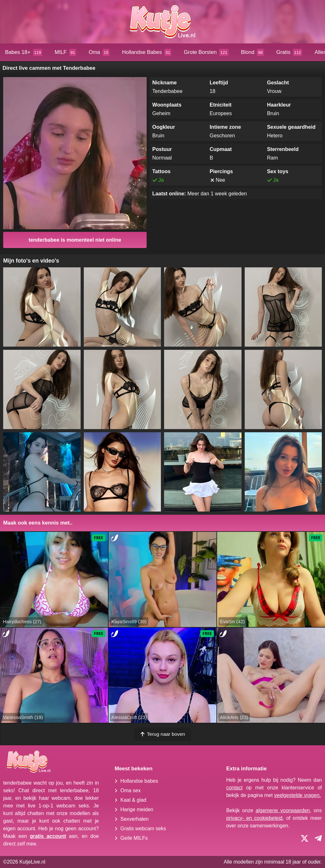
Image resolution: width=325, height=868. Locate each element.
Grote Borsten (206, 52)
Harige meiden (137, 809)
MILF (65, 52)
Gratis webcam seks (143, 829)
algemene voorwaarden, (284, 810)
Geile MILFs (134, 838)
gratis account (48, 836)
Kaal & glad (133, 800)
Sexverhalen (134, 819)
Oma (99, 52)
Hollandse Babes (147, 52)
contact (235, 788)
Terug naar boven (162, 734)
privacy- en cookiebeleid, (255, 818)
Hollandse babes (139, 781)
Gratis (289, 52)
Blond (252, 52)
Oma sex (130, 790)
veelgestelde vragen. (298, 795)
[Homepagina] (162, 22)
